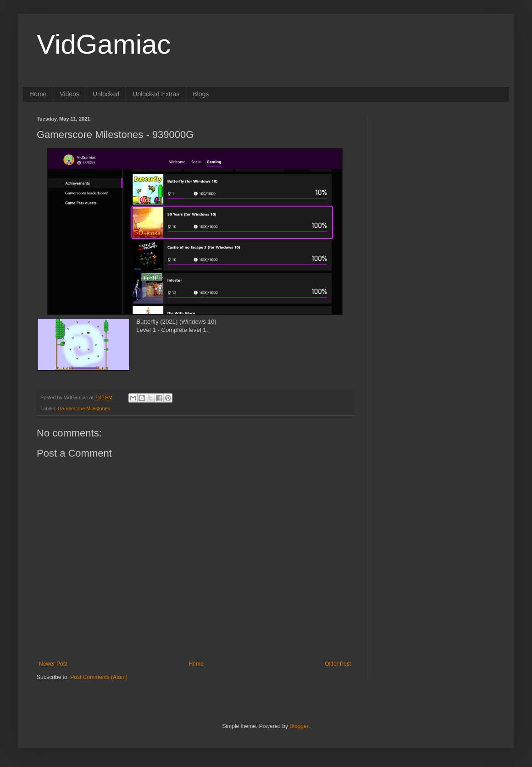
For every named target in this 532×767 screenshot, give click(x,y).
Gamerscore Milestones (84, 408)
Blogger (299, 726)
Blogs (201, 94)
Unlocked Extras (156, 94)
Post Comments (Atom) (99, 677)
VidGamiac (104, 44)
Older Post (338, 664)
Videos (69, 94)
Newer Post (53, 664)
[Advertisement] (438, 173)
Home (38, 94)
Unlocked (106, 94)
